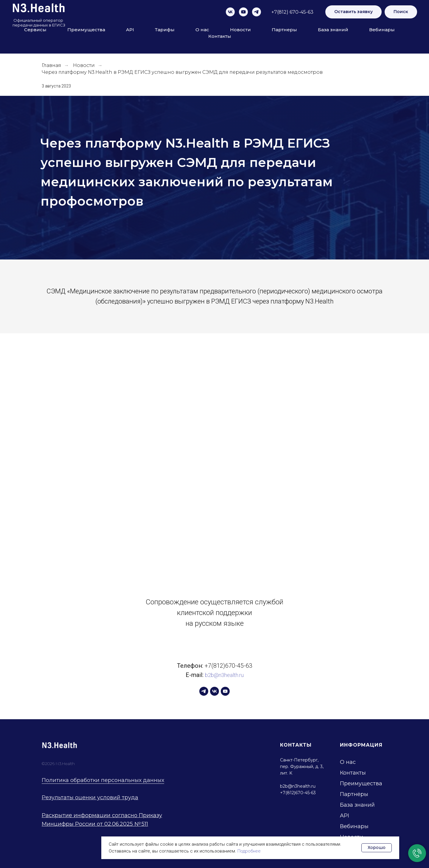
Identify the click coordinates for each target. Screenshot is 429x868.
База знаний (333, 30)
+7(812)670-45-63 (229, 666)
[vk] (230, 12)
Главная (51, 65)
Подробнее (249, 851)
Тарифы (165, 30)
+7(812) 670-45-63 (292, 12)
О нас (202, 30)
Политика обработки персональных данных (103, 780)
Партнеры (284, 30)
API (130, 30)
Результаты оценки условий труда (90, 797)
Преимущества (86, 30)
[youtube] (243, 12)
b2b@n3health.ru (224, 675)
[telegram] (257, 12)
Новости (240, 30)
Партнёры (354, 794)
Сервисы (35, 30)
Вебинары (382, 30)
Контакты (220, 36)
